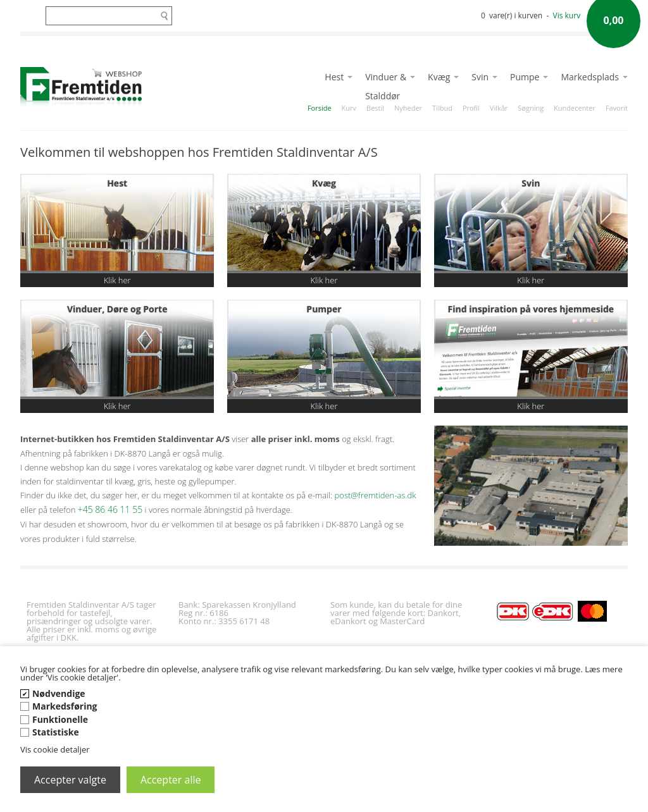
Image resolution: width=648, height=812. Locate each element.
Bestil (375, 108)
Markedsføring (65, 706)
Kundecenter (575, 108)
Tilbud (442, 108)
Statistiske (56, 732)
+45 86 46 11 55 (110, 509)
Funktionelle (60, 719)
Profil (471, 108)
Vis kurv (567, 15)
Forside (320, 108)
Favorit (617, 108)
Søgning (531, 108)
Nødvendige (59, 693)
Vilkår (499, 108)
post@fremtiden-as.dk (376, 495)
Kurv (349, 108)
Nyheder (408, 108)
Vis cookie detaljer (55, 749)
